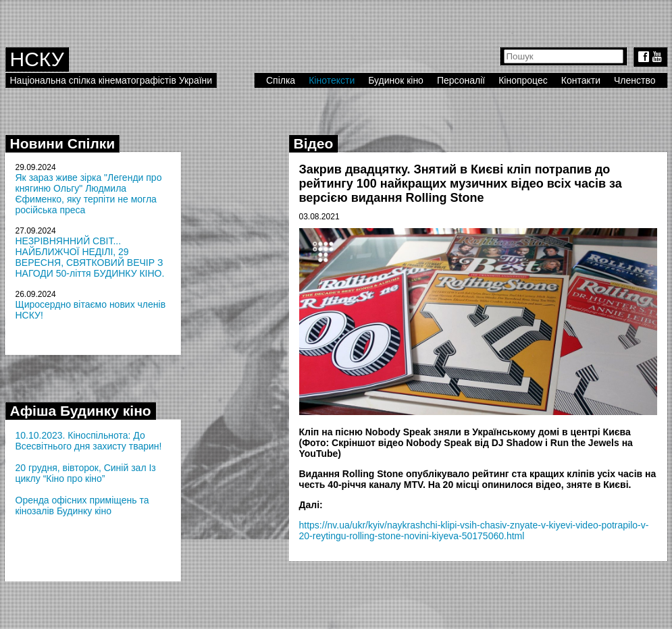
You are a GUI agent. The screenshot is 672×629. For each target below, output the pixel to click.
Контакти (581, 80)
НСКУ (37, 59)
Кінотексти (332, 80)
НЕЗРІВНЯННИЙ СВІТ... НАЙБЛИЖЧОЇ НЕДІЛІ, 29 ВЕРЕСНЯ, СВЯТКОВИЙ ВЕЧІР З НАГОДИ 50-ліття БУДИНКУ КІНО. (90, 257)
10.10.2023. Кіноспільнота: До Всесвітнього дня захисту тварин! (89, 441)
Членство (635, 80)
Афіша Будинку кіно (81, 411)
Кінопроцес (523, 80)
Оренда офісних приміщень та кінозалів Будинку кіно (82, 505)
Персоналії (461, 80)
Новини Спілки (63, 143)
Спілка (281, 80)
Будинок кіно (396, 80)
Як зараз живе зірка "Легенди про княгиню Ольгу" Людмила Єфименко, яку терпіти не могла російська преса (89, 194)
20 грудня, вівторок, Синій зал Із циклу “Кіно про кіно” (86, 473)
